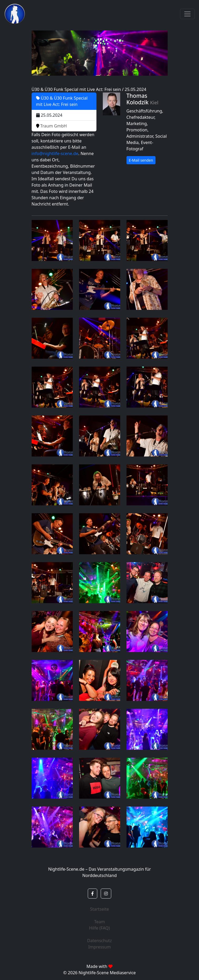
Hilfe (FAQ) (100, 928)
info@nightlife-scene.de (55, 153)
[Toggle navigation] (187, 14)
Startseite (100, 909)
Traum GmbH (52, 126)
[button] (93, 894)
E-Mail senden (141, 160)
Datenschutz (100, 941)
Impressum (100, 947)
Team (100, 922)
